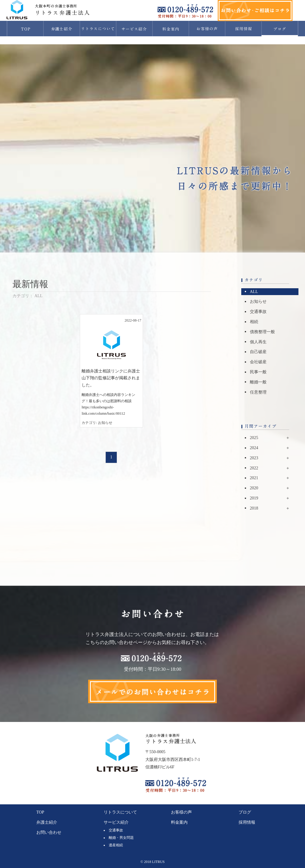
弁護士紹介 (47, 822)
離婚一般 (258, 382)
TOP (40, 812)
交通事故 (258, 312)
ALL (254, 292)
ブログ (245, 812)
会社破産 (258, 362)
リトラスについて (120, 812)
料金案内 (179, 822)
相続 (254, 322)
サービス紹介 (116, 822)
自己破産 (258, 352)
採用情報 (247, 822)
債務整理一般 (262, 332)
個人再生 (258, 342)
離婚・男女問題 (121, 838)
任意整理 (258, 392)
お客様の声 (181, 812)
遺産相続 (116, 845)
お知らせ (258, 301)
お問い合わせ (49, 832)
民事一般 (258, 372)
